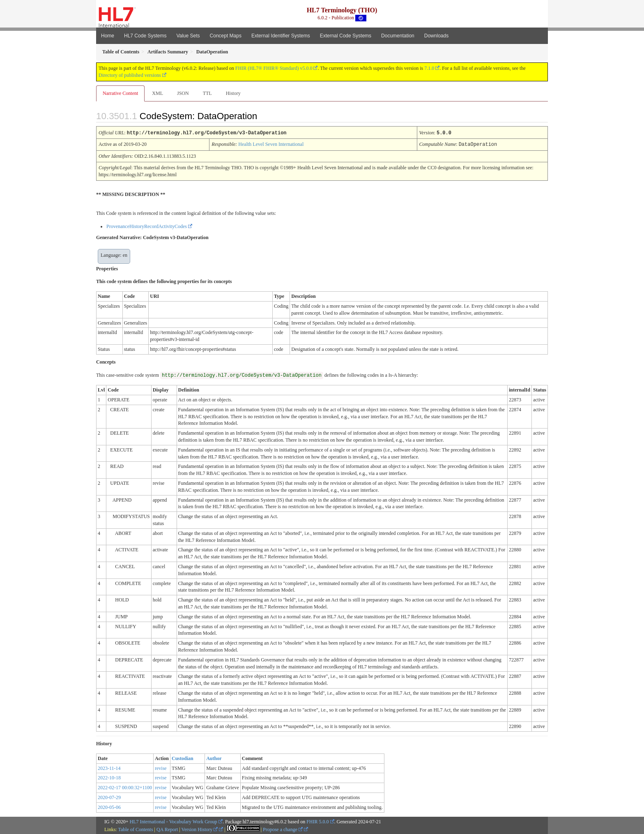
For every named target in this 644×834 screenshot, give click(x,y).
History (233, 93)
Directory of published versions (130, 75)
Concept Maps (226, 36)
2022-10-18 (109, 777)
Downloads (436, 36)
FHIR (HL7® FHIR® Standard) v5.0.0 (274, 68)
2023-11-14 (109, 767)
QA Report (167, 829)
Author (214, 758)
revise (161, 767)
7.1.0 (429, 68)
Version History (200, 829)
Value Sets (188, 36)
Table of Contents (135, 829)
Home (108, 36)
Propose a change (283, 829)
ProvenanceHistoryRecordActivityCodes (147, 226)
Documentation (398, 36)
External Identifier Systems (281, 36)
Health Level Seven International (271, 144)
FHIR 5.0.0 (317, 821)
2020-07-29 (109, 797)
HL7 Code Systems (145, 36)
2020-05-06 (109, 806)
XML (158, 93)
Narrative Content (120, 93)
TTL (207, 93)
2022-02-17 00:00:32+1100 (125, 787)
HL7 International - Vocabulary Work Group (174, 821)
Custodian (183, 758)
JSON (183, 93)
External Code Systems (346, 36)
